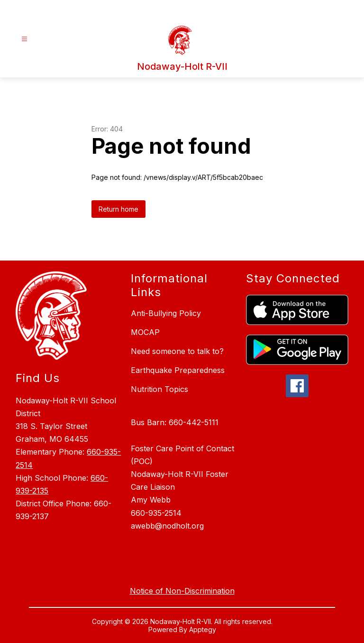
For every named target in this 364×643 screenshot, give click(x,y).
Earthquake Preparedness (178, 370)
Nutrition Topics (159, 389)
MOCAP (145, 332)
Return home (118, 209)
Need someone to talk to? (177, 351)
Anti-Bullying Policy (166, 313)
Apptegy (203, 629)
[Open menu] (24, 39)
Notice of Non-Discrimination (182, 591)
